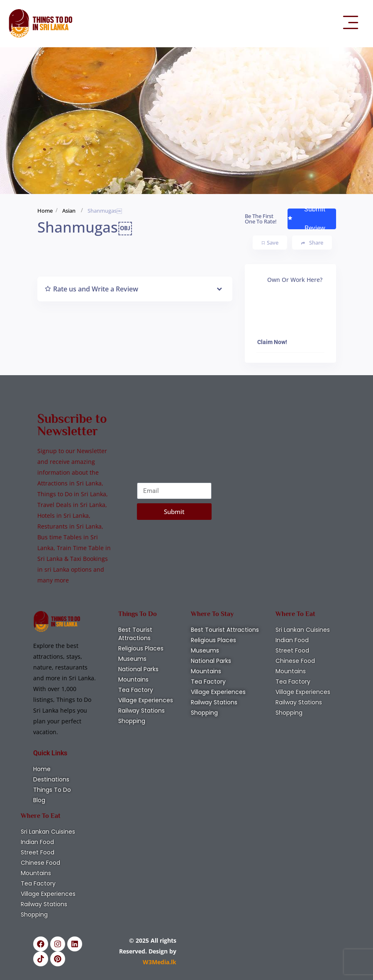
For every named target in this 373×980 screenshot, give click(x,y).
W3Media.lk (160, 962)
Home (45, 211)
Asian (69, 211)
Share (312, 243)
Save (270, 243)
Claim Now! (272, 342)
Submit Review (307, 219)
